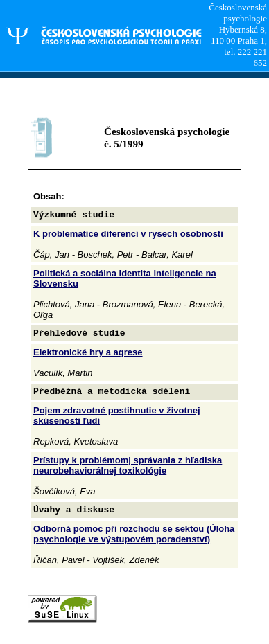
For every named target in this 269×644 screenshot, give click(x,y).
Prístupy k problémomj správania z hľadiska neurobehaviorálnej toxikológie (128, 465)
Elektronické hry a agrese (88, 352)
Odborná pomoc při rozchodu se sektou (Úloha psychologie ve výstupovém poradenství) (134, 534)
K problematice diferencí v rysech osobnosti (128, 234)
